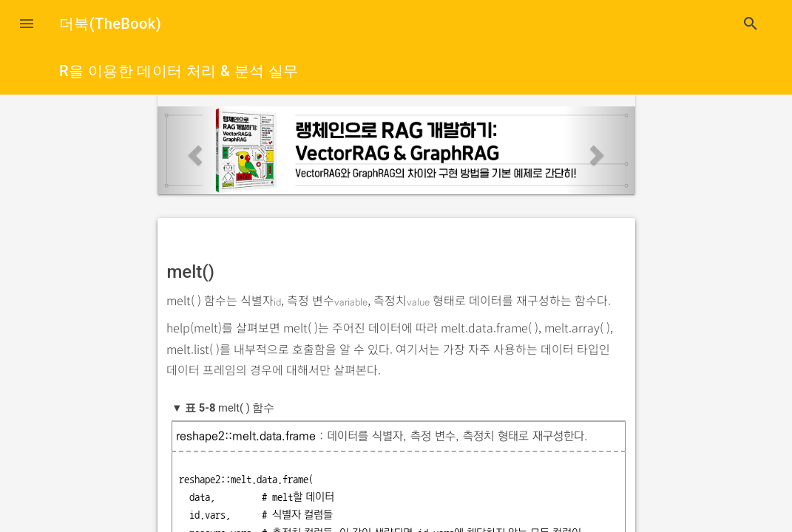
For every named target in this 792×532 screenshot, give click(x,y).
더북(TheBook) (110, 24)
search (751, 24)
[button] (27, 24)
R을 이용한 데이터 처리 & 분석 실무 (179, 71)
